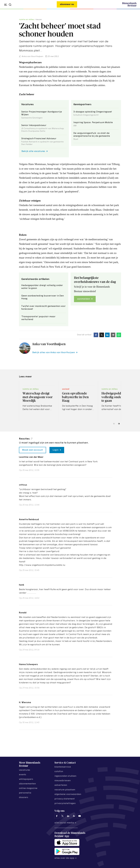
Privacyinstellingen (65, 803)
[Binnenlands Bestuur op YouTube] (80, 816)
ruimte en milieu (27, 20)
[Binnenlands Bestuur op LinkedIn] (68, 816)
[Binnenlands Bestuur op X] (62, 816)
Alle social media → (65, 823)
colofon (59, 772)
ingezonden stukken (65, 776)
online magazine (28, 788)
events (23, 775)
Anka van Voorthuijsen (32, 57)
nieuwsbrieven (63, 781)
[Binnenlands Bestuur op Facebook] (57, 816)
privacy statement (65, 799)
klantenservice (63, 767)
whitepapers (26, 779)
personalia (25, 793)
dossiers (24, 797)
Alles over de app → (66, 858)
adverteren (61, 785)
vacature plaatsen (65, 790)
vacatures (25, 770)
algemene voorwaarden (68, 794)
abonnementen (27, 784)
